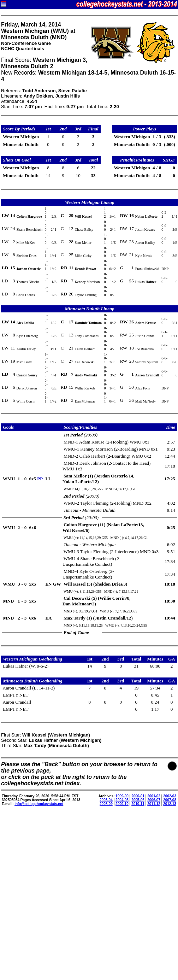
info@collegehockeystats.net (39, 804)
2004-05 (122, 800)
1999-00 (122, 796)
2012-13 (170, 804)
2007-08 (170, 800)
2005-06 (138, 800)
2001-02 (154, 796)
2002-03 (170, 796)
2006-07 (154, 800)
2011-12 (154, 804)
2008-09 (106, 804)
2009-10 (122, 804)
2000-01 (138, 796)
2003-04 (106, 800)
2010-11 (138, 804)
